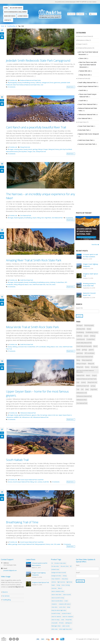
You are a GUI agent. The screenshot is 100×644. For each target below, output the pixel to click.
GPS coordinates (41, 347)
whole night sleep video (66, 629)
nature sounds (67, 595)
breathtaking (28, 218)
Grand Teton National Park (87, 104)
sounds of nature (66, 613)
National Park (80, 376)
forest (52, 83)
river (42, 85)
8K (71, 566)
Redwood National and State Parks (30, 80)
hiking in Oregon (43, 149)
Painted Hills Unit (85, 71)
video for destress (56, 617)
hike (38, 415)
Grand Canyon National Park (28, 480)
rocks (60, 347)
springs (93, 386)
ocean (66, 601)
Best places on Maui (83, 40)
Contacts (8, 20)
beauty (20, 83)
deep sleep (65, 579)
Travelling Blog (7, 600)
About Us (5, 592)
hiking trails (80, 367)
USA (50, 285)
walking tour (69, 623)
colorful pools (81, 340)
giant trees (57, 83)
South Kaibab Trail (17, 460)
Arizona (10, 482)
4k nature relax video (60, 563)
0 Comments (12, 87)
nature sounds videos (57, 601)
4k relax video (55, 566)
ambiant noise (55, 569)
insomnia (54, 588)
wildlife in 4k (18, 417)
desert (30, 149)
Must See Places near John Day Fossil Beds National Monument (88, 65)
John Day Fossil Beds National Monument (85, 372)
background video (56, 576)
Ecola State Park (84, 130)
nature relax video (56, 595)
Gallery (10, 544)
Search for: (79, 308)
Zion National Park (26, 216)
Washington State (56, 626)
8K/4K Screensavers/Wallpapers (86, 237)
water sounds (66, 626)
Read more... (71, 87)
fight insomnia (61, 582)
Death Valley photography (84, 347)
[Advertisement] (87, 179)
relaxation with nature (65, 604)
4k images (11, 149)
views (54, 285)
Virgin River (48, 218)
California (38, 83)
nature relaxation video (58, 591)
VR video (61, 623)
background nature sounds (59, 573)
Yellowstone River (82, 400)
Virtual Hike (69, 620)
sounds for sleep (56, 613)
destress (54, 582)
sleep (69, 607)
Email (78, 573)
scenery (40, 482)
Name (78, 565)
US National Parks (83, 79)
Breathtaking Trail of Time (22, 522)
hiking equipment (40, 544)
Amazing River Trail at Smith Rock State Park (34, 260)
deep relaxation (56, 579)
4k (52, 563)
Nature (27, 285)
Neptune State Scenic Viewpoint (89, 134)
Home (6, 8)
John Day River (23, 152)
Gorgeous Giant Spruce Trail (40, 583)
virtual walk (54, 623)
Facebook (10, 639)
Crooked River (60, 282)
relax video (54, 607)
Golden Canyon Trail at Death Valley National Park (87, 231)
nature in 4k (51, 415)
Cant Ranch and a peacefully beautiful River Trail (36, 127)
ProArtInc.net (13, 80)
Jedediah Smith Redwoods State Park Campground (38, 61)
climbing (53, 282)
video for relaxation (68, 617)
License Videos (22, 16)
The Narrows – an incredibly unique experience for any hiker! (40, 196)
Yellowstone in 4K (27, 417)
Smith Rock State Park (27, 280)
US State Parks (82, 122)
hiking (39, 218)
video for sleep (55, 620)
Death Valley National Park (87, 83)
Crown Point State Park (86, 126)
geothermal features (25, 415)
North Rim (83, 90)
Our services (6, 596)
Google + (17, 639)
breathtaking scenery (29, 83)
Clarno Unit (83, 58)
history (57, 149)
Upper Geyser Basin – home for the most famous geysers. (37, 393)
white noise (54, 629)
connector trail (22, 347)
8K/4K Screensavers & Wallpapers (15, 12)
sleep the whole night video (59, 610)
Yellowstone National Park (28, 413)
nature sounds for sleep (58, 598)
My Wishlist (80, 14)
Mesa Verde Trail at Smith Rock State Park (32, 327)
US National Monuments (85, 48)
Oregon (30, 152)
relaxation (54, 604)
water (59, 544)
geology (35, 149)
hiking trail (51, 149)
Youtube (14, 639)
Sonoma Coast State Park (87, 144)
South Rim (40, 480)
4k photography (12, 83)
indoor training (65, 585)
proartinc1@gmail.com (10, 571)
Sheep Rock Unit (25, 147)
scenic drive (62, 607)
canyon (34, 218)
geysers (34, 415)
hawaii (53, 585)
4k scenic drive (65, 566)
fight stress (69, 582)
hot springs (44, 415)
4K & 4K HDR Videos (16, 8)
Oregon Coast (81, 44)
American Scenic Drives (84, 36)
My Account (71, 14)
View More (95, 245)
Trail (47, 285)
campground (45, 83)
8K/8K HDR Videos (10, 16)
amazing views (19, 149)
